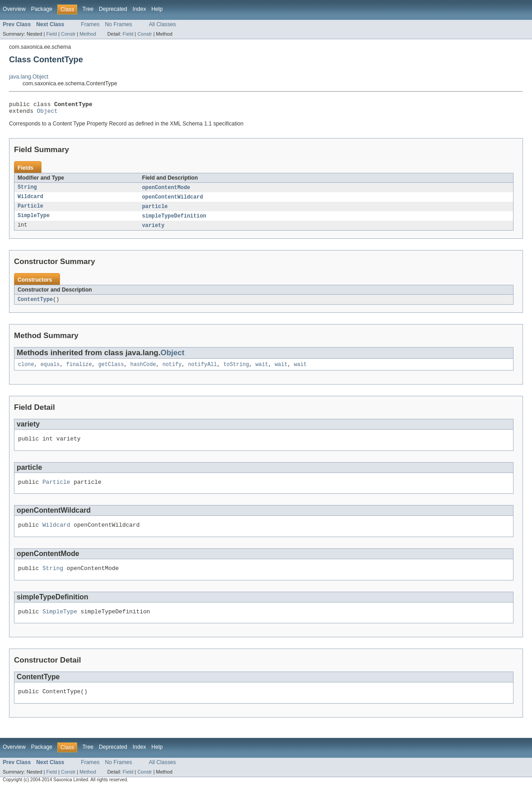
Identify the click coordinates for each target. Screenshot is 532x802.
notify (172, 371)
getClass (111, 371)
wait (262, 371)
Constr (68, 34)
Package (42, 9)
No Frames (119, 24)
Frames (90, 24)
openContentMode (166, 190)
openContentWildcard (173, 200)
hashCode (143, 371)
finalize (79, 371)
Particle (30, 210)
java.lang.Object (29, 77)
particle (155, 210)
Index (139, 9)
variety (153, 230)
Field (51, 34)
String (27, 190)
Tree (88, 9)
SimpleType (34, 220)
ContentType (35, 305)
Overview (14, 9)
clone (26, 371)
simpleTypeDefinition (174, 220)
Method (88, 34)
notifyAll (203, 371)
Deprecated (113, 9)
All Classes (162, 24)
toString (236, 371)
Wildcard (30, 200)
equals (50, 371)
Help (157, 9)
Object (47, 113)
